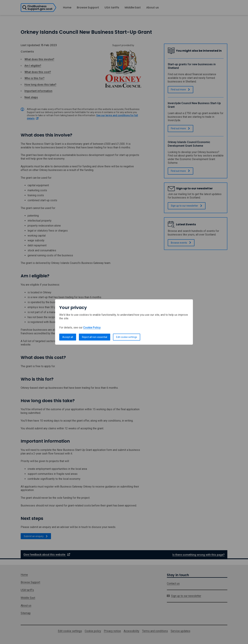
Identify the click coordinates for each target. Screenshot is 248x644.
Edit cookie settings (127, 337)
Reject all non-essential (95, 337)
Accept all (68, 337)
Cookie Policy (92, 328)
